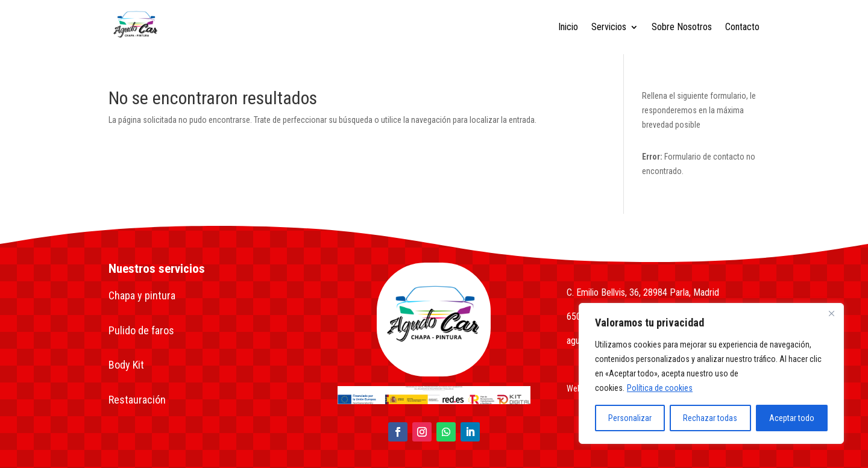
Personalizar (630, 418)
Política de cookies (660, 388)
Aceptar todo (792, 418)
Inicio (568, 27)
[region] (711, 373)
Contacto (742, 27)
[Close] (831, 313)
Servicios (609, 27)
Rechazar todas (710, 418)
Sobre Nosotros (682, 27)
